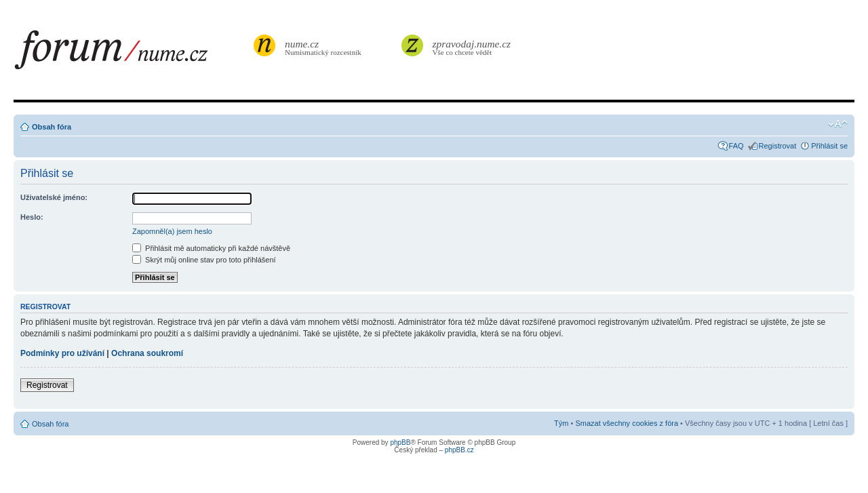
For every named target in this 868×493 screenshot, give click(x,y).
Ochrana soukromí (147, 353)
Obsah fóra (52, 127)
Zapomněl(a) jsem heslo (172, 231)
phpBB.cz (459, 450)
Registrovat (778, 146)
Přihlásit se (829, 146)
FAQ (736, 146)
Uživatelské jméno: (54, 197)
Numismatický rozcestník (325, 47)
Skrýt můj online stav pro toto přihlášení (204, 260)
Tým (561, 423)
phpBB (400, 442)
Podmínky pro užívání (62, 353)
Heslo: (32, 217)
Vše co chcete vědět (472, 47)
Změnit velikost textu (838, 124)
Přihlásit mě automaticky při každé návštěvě (211, 248)
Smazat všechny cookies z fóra (627, 423)
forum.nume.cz (132, 54)
